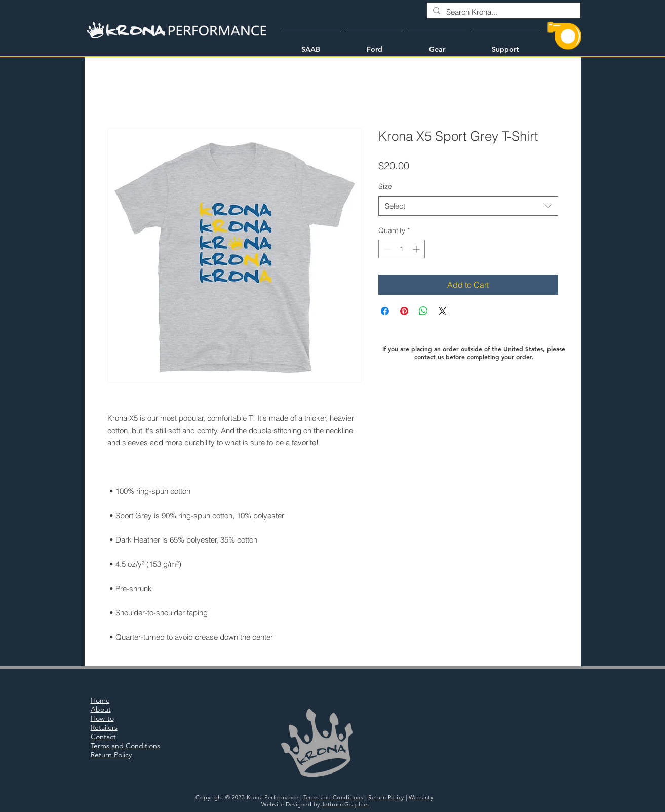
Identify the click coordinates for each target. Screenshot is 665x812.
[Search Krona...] (503, 12)
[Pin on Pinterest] (404, 311)
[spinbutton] (402, 249)
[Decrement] (386, 249)
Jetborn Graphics (345, 804)
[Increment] (417, 249)
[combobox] (468, 206)
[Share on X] (443, 311)
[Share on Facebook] (385, 311)
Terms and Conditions (334, 797)
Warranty (421, 797)
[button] (311, 45)
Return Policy (386, 797)
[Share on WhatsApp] (423, 311)
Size (385, 186)
